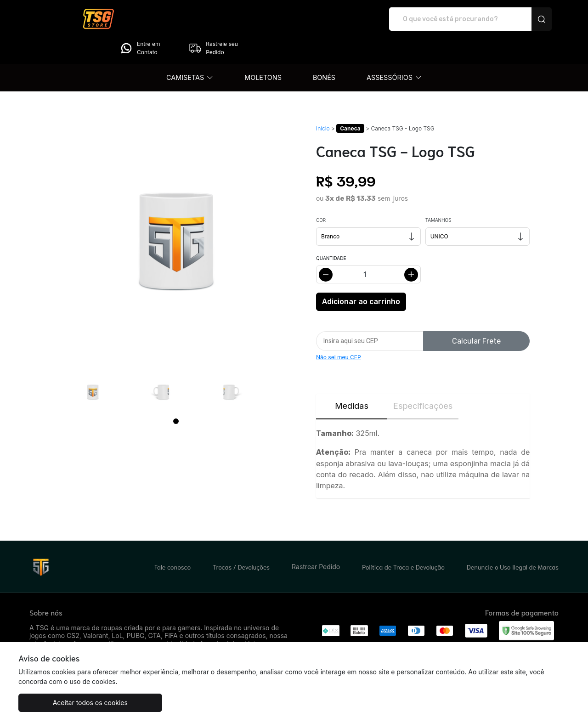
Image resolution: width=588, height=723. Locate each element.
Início (323, 103)
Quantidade (331, 232)
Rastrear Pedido (316, 541)
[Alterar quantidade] (368, 249)
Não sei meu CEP (339, 331)
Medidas (352, 380)
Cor (321, 194)
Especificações (423, 380)
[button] (190, 52)
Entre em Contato (448, 19)
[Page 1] (176, 395)
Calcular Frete (476, 315)
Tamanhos (438, 194)
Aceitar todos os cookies (64, 703)
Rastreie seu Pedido (522, 19)
